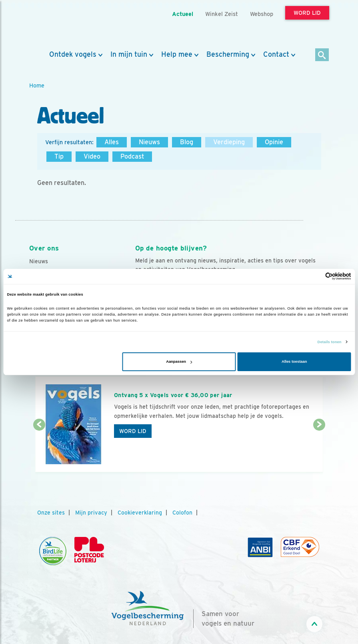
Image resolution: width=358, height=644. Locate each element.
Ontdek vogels (73, 54)
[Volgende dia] (319, 449)
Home (37, 85)
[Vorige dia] (39, 449)
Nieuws (149, 142)
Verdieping (229, 142)
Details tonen (330, 342)
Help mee (177, 54)
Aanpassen (179, 362)
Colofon (182, 513)
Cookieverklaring (140, 513)
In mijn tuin (129, 54)
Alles (112, 142)
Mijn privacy (91, 513)
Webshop (262, 14)
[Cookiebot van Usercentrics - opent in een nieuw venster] (316, 276)
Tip (59, 156)
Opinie (274, 142)
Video (92, 156)
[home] (65, 25)
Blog (187, 142)
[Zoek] (322, 55)
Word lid (133, 431)
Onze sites (51, 513)
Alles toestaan (294, 362)
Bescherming (228, 54)
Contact (276, 54)
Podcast (132, 156)
